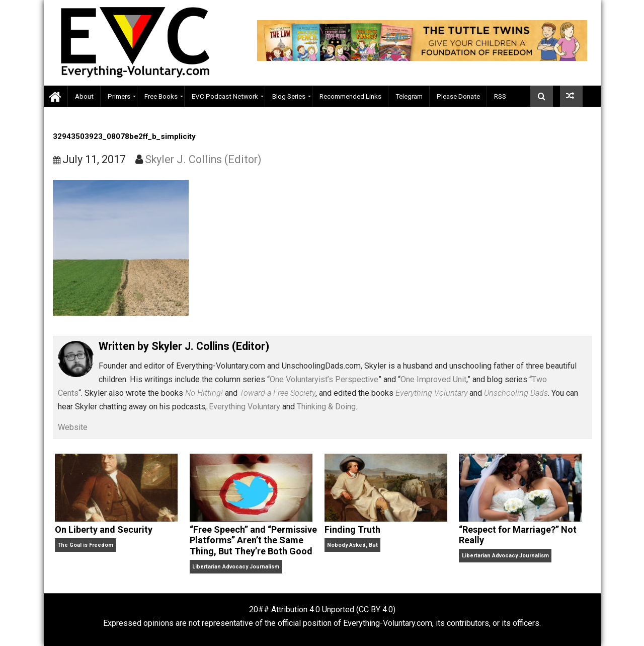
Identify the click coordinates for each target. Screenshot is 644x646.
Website (73, 427)
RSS (500, 96)
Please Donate (458, 96)
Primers (119, 96)
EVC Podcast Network (225, 96)
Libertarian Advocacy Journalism (236, 567)
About (84, 96)
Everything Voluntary (245, 407)
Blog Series (289, 96)
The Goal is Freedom (85, 545)
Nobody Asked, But (352, 545)
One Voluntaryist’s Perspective (324, 379)
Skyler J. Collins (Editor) (203, 159)
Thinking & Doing (326, 407)
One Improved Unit (433, 379)
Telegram (409, 96)
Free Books (161, 96)
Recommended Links (350, 96)
